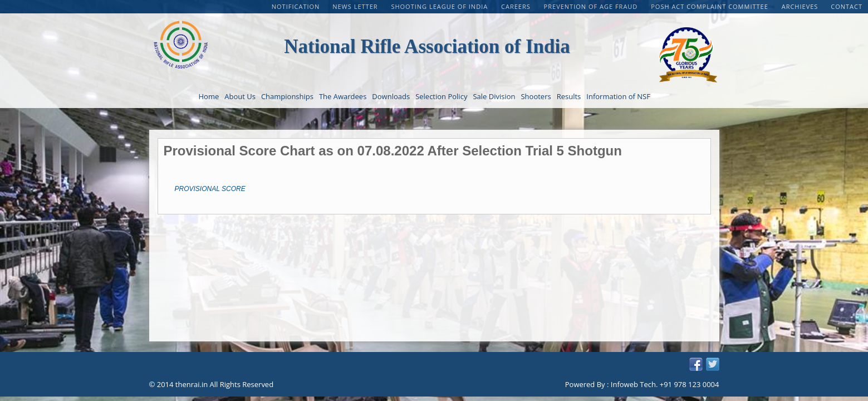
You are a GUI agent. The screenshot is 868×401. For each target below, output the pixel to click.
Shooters (536, 96)
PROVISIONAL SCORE (210, 189)
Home (209, 96)
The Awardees (343, 96)
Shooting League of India (440, 6)
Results (569, 96)
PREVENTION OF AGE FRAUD (592, 6)
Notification (296, 6)
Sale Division (494, 96)
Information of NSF (618, 96)
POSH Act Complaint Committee (710, 6)
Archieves (800, 6)
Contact (847, 6)
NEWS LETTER (356, 6)
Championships (287, 96)
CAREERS (517, 6)
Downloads (391, 96)
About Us (240, 96)
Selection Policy (441, 96)
